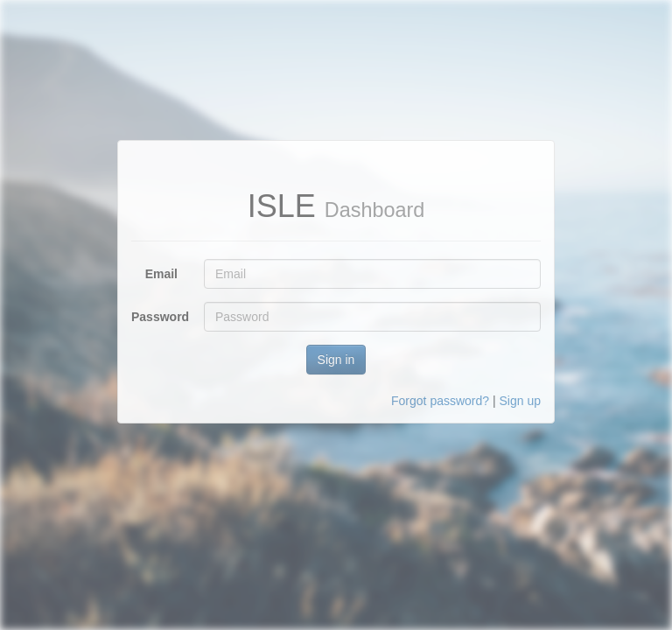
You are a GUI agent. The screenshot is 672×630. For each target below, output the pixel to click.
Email (161, 274)
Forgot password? (440, 401)
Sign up (520, 401)
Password (160, 317)
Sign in (336, 360)
